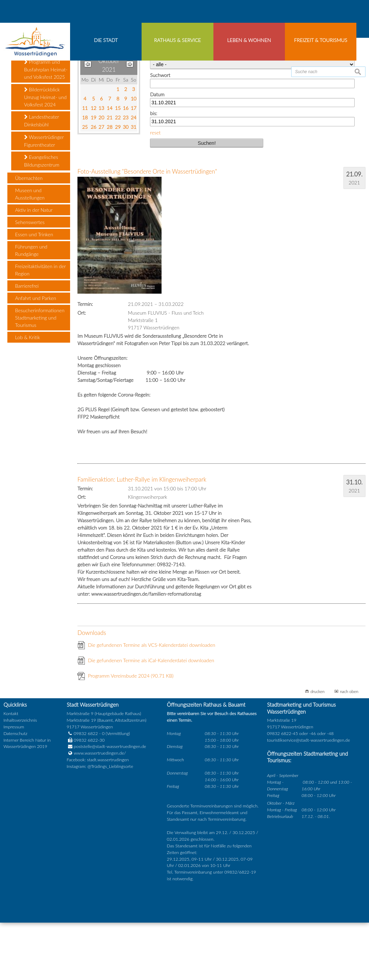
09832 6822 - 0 (86, 791)
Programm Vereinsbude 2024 (131, 733)
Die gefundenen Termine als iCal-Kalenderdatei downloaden (151, 718)
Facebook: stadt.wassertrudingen (98, 817)
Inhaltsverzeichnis (20, 778)
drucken (317, 749)
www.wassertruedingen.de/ (100, 811)
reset (155, 190)
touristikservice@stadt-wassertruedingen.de (309, 797)
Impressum (14, 784)
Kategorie (160, 114)
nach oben (349, 749)
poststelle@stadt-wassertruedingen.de (110, 804)
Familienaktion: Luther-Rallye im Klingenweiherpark (142, 537)
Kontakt (11, 771)
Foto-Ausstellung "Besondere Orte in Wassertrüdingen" (147, 229)
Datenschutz (15, 791)
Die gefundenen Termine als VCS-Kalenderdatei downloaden (152, 702)
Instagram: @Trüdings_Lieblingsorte (100, 824)
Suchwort (160, 133)
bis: (153, 171)
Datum (157, 152)
